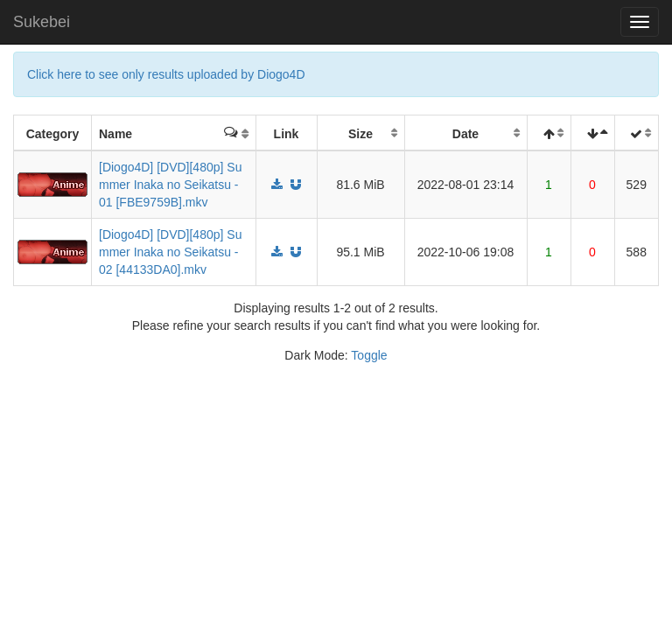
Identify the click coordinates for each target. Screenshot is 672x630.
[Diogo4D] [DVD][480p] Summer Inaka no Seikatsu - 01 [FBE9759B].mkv (170, 185)
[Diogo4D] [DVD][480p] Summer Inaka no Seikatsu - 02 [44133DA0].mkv (170, 252)
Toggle (369, 355)
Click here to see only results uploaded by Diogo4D (166, 74)
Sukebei (42, 22)
